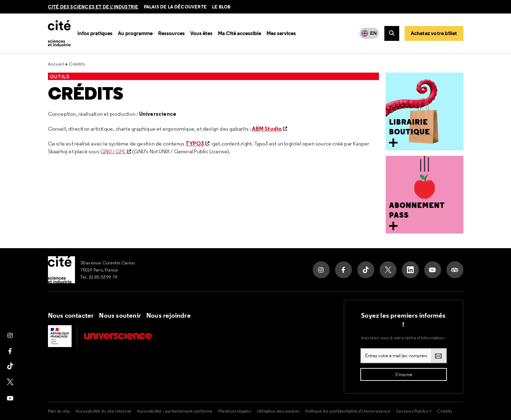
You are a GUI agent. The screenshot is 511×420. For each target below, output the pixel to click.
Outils (59, 76)
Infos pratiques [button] (95, 33)
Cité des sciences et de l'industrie (93, 7)
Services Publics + (414, 411)
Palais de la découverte (175, 7)
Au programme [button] (135, 33)
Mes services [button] (281, 33)
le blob (221, 7)
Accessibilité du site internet (103, 411)
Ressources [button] (171, 33)
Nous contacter (71, 315)
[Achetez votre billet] (434, 33)
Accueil (56, 64)
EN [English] (374, 33)
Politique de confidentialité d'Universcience (348, 411)
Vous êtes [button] (201, 33)
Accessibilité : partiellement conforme (175, 411)
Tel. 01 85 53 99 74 (99, 277)
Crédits (85, 94)
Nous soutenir (120, 315)
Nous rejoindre (169, 315)
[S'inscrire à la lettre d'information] (404, 374)
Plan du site (59, 411)
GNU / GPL (113, 152)
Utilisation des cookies (278, 411)
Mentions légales (235, 411)
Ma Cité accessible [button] (239, 33)
